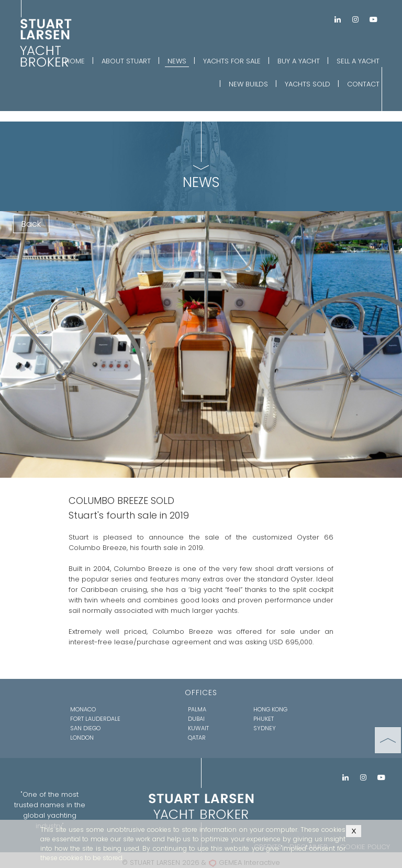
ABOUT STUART (126, 61)
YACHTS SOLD (308, 84)
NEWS (177, 61)
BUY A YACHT (299, 61)
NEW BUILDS (248, 84)
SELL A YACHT (358, 61)
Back (31, 224)
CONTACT (363, 84)
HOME (75, 61)
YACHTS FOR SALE (232, 61)
